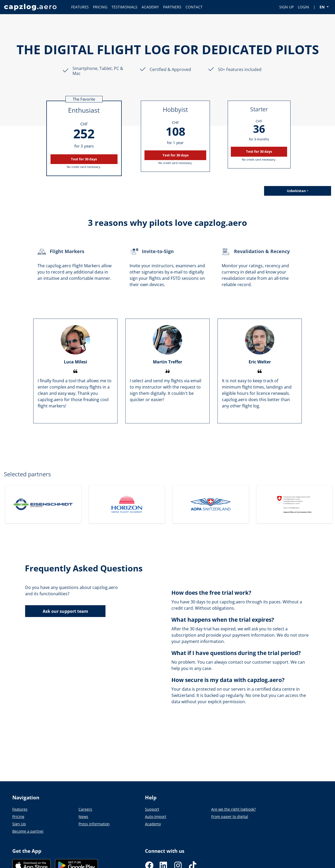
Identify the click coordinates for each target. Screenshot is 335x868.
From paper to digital (230, 817)
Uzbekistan (296, 191)
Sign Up (19, 824)
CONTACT (194, 7)
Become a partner (28, 831)
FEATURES (80, 7)
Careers (85, 809)
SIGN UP (286, 7)
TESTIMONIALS (124, 7)
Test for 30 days (84, 159)
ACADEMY (150, 7)
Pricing (18, 817)
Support (152, 809)
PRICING (100, 7)
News (83, 817)
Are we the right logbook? (233, 809)
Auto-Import (156, 817)
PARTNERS (172, 7)
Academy (153, 824)
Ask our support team (65, 611)
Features (20, 809)
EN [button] (323, 7)
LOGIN (303, 7)
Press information (94, 824)
